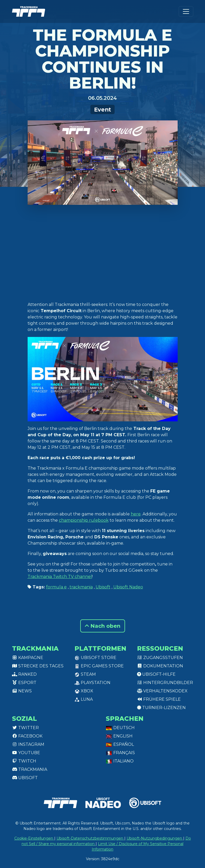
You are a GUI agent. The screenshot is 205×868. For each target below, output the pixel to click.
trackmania (81, 587)
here (136, 514)
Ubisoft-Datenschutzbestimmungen (90, 838)
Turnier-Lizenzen (161, 708)
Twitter (25, 728)
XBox (84, 691)
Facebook (27, 736)
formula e (56, 587)
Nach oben (103, 626)
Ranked (24, 674)
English (119, 736)
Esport (24, 683)
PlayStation (92, 683)
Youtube (26, 753)
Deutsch (120, 728)
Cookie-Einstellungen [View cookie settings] (34, 838)
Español (120, 744)
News (22, 691)
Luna (84, 699)
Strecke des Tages (38, 666)
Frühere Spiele (159, 699)
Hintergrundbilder (165, 683)
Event (102, 109)
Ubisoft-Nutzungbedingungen (155, 838)
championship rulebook (84, 520)
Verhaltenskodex (162, 691)
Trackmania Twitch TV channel (60, 577)
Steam (85, 674)
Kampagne (28, 658)
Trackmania (30, 769)
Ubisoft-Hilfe (156, 674)
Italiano (120, 761)
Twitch (24, 761)
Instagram (28, 744)
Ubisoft (103, 587)
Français (120, 753)
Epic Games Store (99, 666)
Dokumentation (160, 666)
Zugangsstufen (160, 658)
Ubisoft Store (95, 658)
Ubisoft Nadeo (128, 587)
